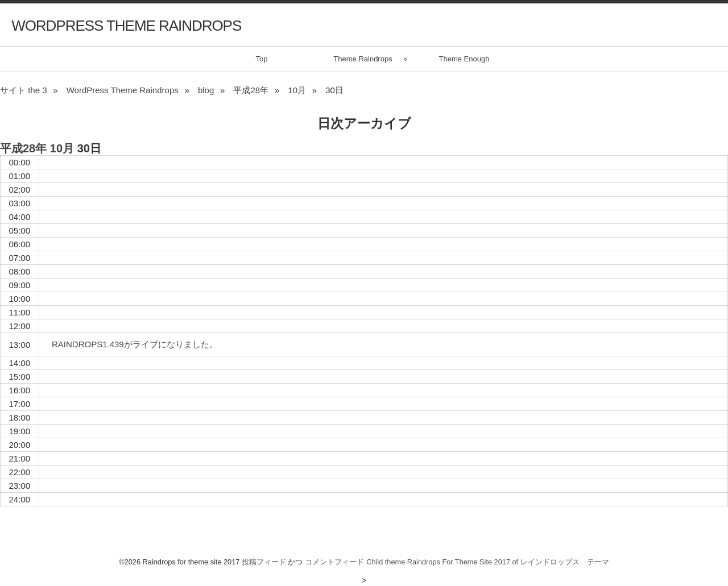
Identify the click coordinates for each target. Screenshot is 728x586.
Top (262, 59)
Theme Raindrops (363, 59)
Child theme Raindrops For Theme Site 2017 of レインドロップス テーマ (488, 562)
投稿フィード (264, 562)
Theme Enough (464, 59)
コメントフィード (334, 562)
